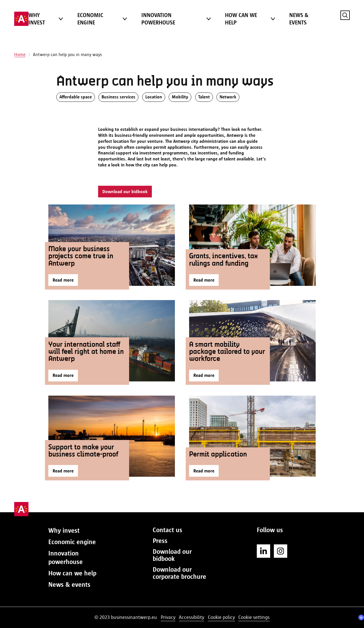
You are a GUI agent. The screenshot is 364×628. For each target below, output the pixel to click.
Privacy (168, 617)
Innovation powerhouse (158, 19)
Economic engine (90, 19)
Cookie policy (221, 617)
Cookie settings (254, 617)
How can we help (241, 19)
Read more (63, 280)
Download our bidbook (125, 192)
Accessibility (192, 617)
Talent (204, 97)
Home (20, 55)
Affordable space (76, 97)
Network (228, 97)
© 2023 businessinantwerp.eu (126, 617)
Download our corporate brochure (179, 573)
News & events (299, 19)
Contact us (167, 530)
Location (154, 97)
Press (160, 541)
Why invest (37, 19)
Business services (118, 97)
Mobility (180, 97)
